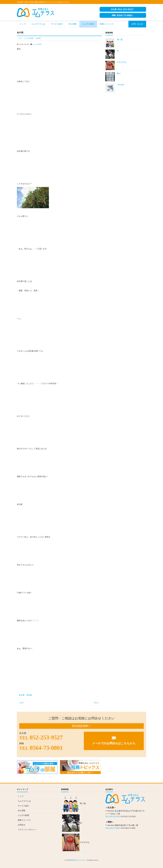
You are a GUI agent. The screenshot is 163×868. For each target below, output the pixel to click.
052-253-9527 (122, 9)
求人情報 (73, 24)
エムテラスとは (38, 24)
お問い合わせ (137, 24)
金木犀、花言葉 (25, 695)
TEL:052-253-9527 (113, 816)
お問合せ (22, 825)
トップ (23, 24)
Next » (96, 703)
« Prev (21, 703)
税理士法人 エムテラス (78, 860)
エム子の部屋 (88, 24)
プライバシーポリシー (27, 830)
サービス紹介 (57, 24)
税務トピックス (107, 24)
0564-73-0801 (122, 15)
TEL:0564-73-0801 (113, 828)
